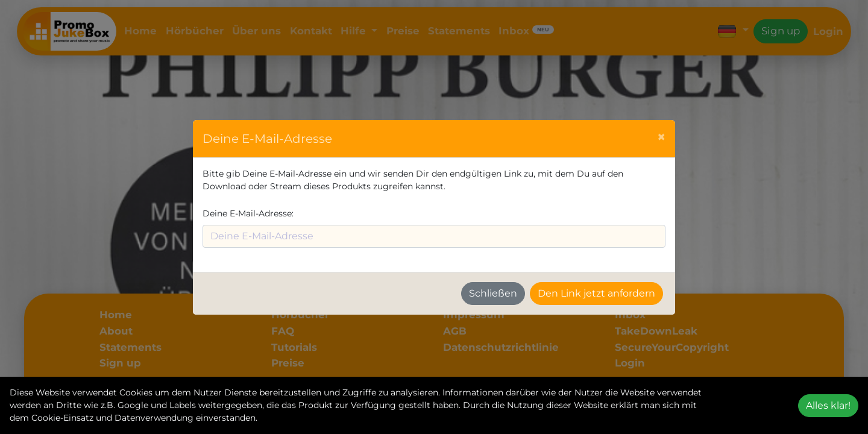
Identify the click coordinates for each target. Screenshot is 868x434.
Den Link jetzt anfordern (596, 293)
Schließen (493, 293)
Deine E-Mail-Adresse (247, 213)
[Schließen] (661, 137)
